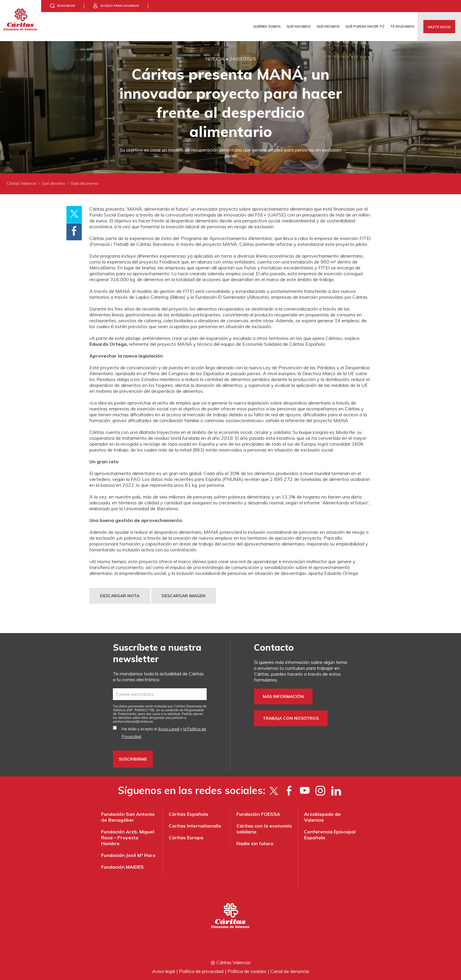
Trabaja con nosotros (291, 718)
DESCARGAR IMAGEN (184, 596)
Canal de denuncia (290, 971)
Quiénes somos (267, 26)
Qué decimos (328, 26)
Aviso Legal (169, 729)
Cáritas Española (188, 814)
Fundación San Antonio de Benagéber (128, 817)
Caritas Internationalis (195, 826)
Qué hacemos (299, 26)
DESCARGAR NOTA (120, 596)
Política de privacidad (201, 971)
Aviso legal (163, 971)
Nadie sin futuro (255, 843)
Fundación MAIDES (122, 867)
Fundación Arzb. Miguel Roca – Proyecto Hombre (128, 838)
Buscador (66, 6)
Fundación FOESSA (258, 814)
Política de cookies (247, 971)
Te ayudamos (402, 26)
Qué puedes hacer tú (365, 26)
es (133, 721)
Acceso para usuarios (120, 6)
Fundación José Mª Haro (128, 855)
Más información (283, 697)
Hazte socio (439, 27)
